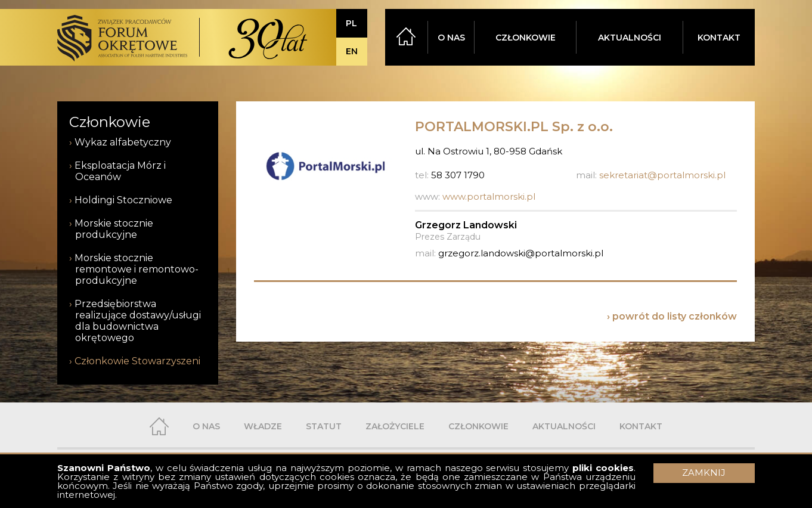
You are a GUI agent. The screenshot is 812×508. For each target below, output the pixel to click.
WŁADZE (263, 426)
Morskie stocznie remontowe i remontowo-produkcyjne (137, 269)
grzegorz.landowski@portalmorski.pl (521, 253)
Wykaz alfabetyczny (123, 142)
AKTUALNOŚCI (630, 38)
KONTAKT (719, 38)
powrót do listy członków (675, 316)
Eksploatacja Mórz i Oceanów (120, 171)
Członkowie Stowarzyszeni (137, 361)
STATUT (324, 426)
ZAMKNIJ (704, 473)
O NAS (451, 38)
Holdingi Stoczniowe (123, 200)
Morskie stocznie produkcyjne (114, 229)
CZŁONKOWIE (526, 38)
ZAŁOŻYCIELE (395, 426)
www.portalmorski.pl (489, 196)
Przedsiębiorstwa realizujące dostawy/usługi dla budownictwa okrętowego (138, 321)
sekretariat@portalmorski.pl (662, 175)
